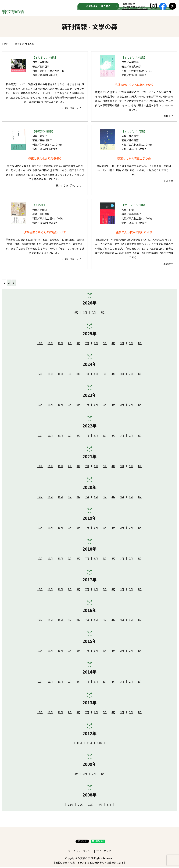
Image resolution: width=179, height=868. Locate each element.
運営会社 (165, 13)
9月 (70, 344)
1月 (103, 313)
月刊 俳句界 (129, 13)
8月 (78, 344)
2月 (94, 313)
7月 (87, 344)
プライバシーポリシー (80, 852)
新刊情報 (104, 13)
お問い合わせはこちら (98, 6)
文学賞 (116, 13)
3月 (85, 313)
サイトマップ (104, 852)
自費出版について (148, 13)
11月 (50, 344)
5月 (105, 344)
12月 (40, 344)
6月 (96, 344)
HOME (93, 13)
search (174, 14)
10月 (60, 344)
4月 (76, 313)
